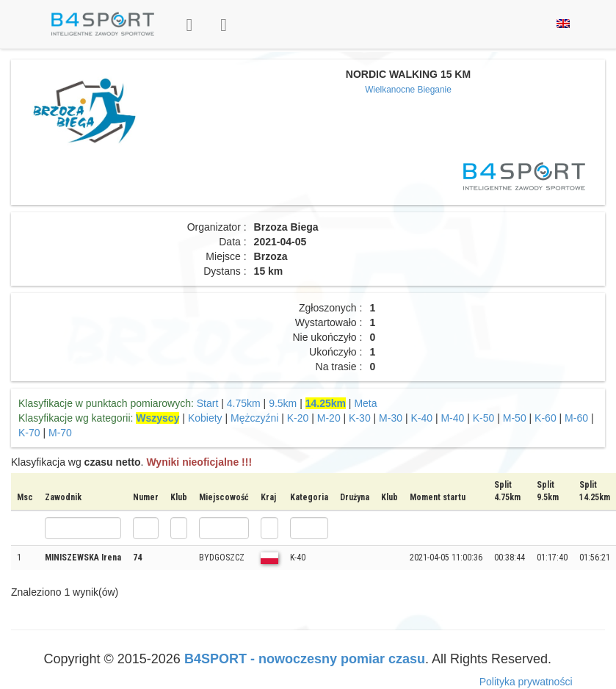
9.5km (283, 403)
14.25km (326, 403)
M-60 (576, 418)
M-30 (391, 418)
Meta (365, 403)
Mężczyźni (254, 418)
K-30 (360, 418)
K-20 (298, 418)
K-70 (29, 433)
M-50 (515, 418)
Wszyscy (157, 418)
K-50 (484, 418)
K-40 (421, 418)
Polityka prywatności (526, 682)
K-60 (546, 418)
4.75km (244, 403)
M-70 (60, 433)
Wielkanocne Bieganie (408, 90)
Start (208, 403)
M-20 (329, 418)
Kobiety (205, 418)
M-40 (452, 418)
